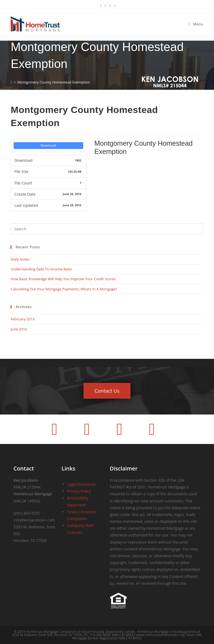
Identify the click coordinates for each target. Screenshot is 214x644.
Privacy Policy (79, 491)
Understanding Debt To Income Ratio (41, 269)
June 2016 (19, 329)
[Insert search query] (107, 229)
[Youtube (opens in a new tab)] (114, 6)
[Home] (11, 82)
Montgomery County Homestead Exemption (53, 82)
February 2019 (23, 319)
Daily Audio (20, 259)
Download (48, 145)
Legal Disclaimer (82, 484)
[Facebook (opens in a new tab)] (105, 6)
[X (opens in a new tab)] (101, 6)
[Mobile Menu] (196, 24)
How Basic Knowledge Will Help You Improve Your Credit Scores (63, 279)
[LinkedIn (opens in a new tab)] (110, 6)
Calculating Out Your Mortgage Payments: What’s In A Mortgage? (64, 289)
